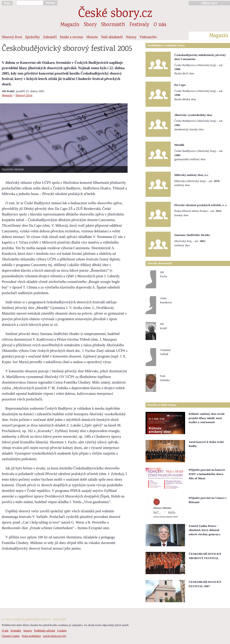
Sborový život (12, 37)
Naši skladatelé (112, 37)
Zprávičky (33, 37)
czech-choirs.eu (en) (55, 636)
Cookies (62, 631)
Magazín (70, 25)
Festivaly (139, 25)
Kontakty (16, 631)
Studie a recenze (72, 37)
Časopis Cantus (11, 636)
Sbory (90, 25)
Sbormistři (113, 25)
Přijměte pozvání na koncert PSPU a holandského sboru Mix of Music (207, 474)
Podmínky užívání (45, 631)
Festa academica (31, 636)
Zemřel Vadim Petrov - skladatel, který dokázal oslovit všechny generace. (205, 530)
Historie (92, 37)
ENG (7, 3)
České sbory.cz (115, 14)
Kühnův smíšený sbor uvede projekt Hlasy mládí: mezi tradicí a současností (207, 418)
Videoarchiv (148, 37)
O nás (160, 25)
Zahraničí (50, 37)
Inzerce (28, 631)
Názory (131, 37)
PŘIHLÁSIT (209, 3)
